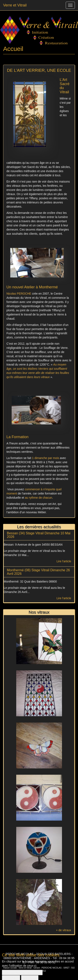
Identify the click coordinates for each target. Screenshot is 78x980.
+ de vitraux (64, 930)
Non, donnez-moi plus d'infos (22, 975)
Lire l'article (64, 561)
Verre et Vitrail (15, 5)
